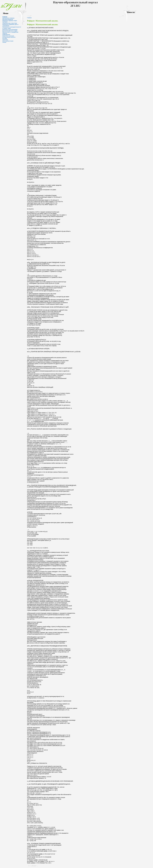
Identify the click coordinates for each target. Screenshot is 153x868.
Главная (5, 17)
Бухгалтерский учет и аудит (10, 31)
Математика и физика (8, 18)
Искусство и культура (8, 36)
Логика (4, 42)
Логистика (5, 40)
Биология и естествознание (10, 30)
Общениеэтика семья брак (10, 23)
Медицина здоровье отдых (10, 21)
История (5, 38)
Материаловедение (8, 19)
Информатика (6, 35)
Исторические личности (9, 37)
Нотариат (5, 22)
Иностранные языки (8, 41)
